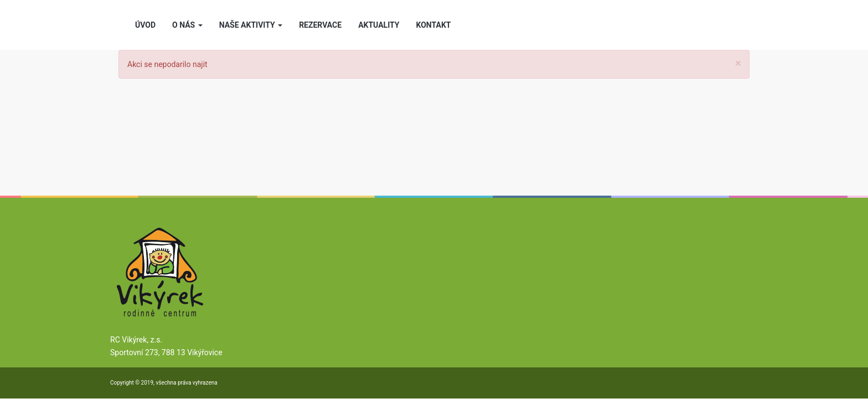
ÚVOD (145, 25)
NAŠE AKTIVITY (251, 25)
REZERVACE (320, 25)
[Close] (738, 63)
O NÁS (187, 25)
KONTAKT (434, 25)
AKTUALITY (379, 25)
